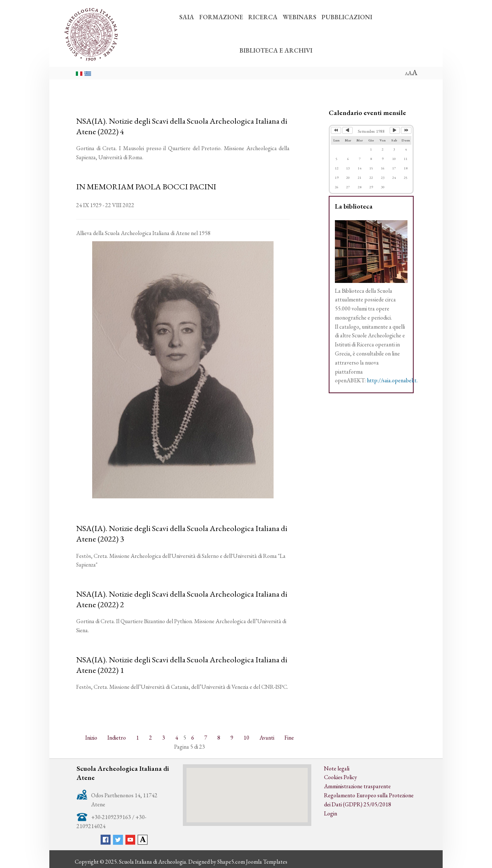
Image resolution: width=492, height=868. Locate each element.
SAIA (187, 17)
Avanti (267, 738)
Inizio (91, 738)
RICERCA (263, 17)
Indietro (117, 738)
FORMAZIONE (221, 17)
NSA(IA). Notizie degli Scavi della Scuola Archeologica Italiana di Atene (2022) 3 (182, 533)
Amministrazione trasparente (357, 786)
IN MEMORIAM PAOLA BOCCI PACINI (146, 186)
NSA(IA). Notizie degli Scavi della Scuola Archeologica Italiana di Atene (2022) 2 (182, 599)
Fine (289, 738)
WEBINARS (300, 17)
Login (331, 813)
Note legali (337, 768)
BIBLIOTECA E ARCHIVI (276, 50)
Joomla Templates (267, 862)
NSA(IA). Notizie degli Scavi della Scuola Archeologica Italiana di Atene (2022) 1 (182, 665)
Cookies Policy (341, 777)
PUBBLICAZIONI (347, 17)
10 (246, 738)
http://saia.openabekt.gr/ (396, 380)
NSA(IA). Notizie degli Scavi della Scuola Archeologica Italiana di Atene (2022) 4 (182, 126)
